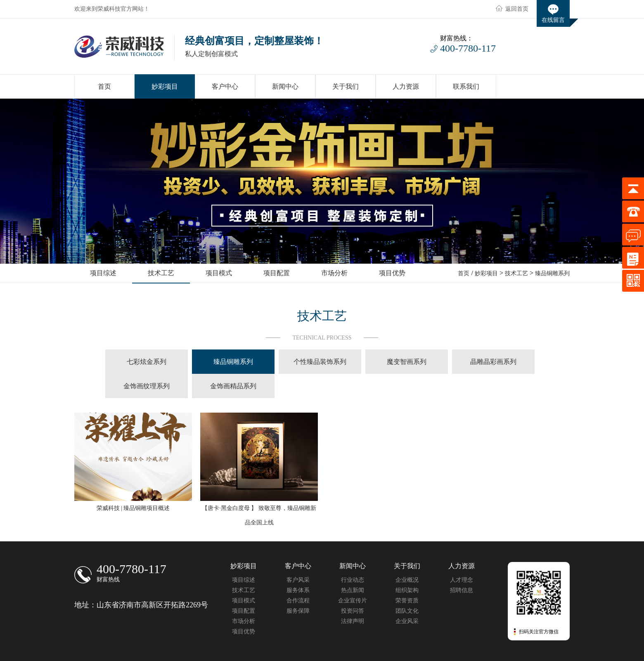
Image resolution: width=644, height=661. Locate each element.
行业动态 (353, 580)
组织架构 (407, 590)
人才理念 (462, 580)
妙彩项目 (486, 273)
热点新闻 (353, 590)
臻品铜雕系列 (552, 273)
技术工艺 (516, 273)
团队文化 (407, 611)
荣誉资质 (407, 601)
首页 (464, 273)
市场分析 (244, 621)
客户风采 (298, 580)
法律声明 (353, 621)
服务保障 (298, 611)
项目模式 (244, 601)
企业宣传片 (353, 601)
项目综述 (244, 580)
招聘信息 (462, 590)
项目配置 (244, 611)
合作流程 (298, 601)
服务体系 (298, 590)
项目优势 (244, 631)
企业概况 (407, 580)
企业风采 (407, 621)
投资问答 (353, 611)
